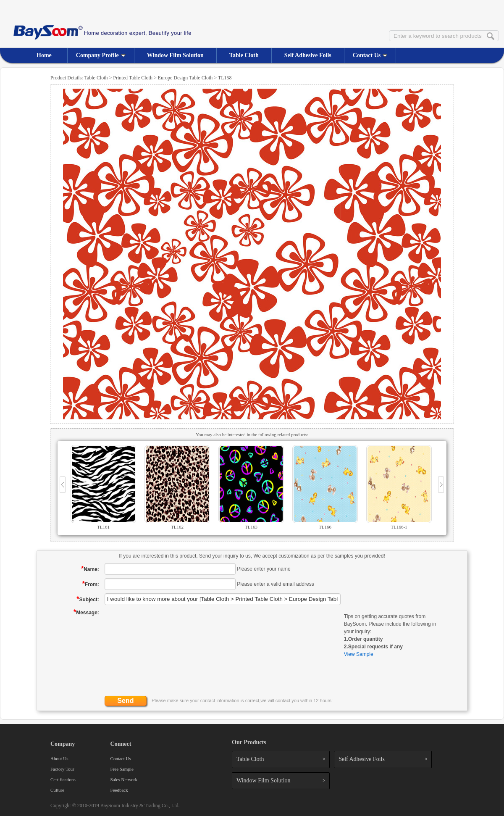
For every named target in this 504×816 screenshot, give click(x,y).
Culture (57, 790)
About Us (59, 758)
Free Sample (122, 769)
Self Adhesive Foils (308, 55)
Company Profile (101, 55)
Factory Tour (62, 769)
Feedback (119, 790)
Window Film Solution (175, 55)
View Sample (359, 654)
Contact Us (370, 55)
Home (44, 55)
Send (125, 701)
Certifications (63, 779)
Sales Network (124, 779)
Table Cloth (244, 55)
